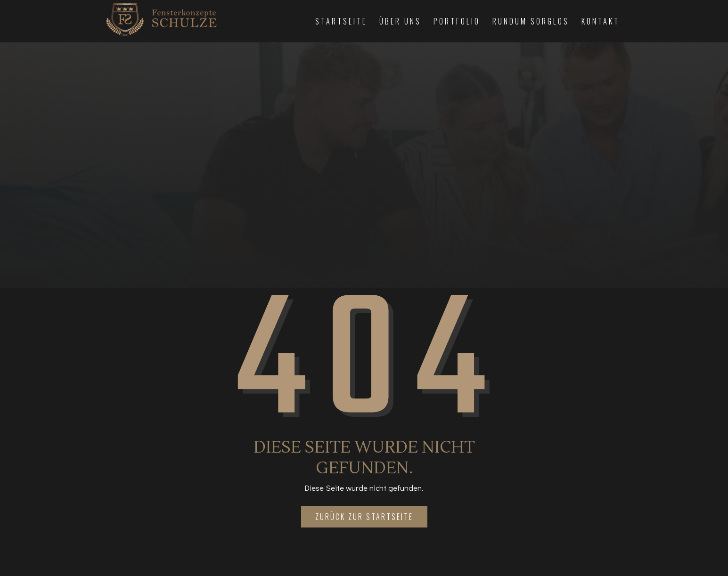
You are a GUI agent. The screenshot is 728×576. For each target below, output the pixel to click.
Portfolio (457, 21)
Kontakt (601, 21)
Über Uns (400, 21)
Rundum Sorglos (531, 21)
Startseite (341, 21)
